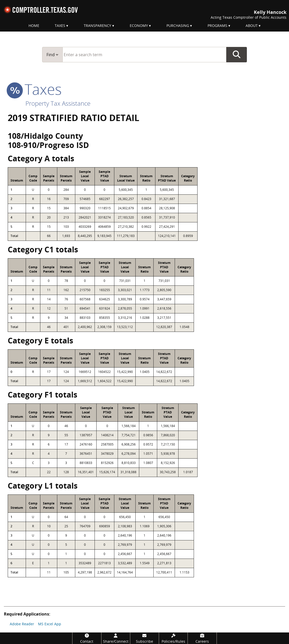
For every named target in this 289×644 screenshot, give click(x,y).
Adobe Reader (22, 624)
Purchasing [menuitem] (178, 26)
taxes (35, 89)
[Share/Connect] (116, 638)
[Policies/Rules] (173, 638)
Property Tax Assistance (58, 103)
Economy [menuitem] (139, 26)
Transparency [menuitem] (97, 26)
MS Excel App (50, 624)
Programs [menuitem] (217, 26)
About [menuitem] (252, 26)
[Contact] (87, 638)
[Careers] (202, 638)
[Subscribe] (144, 638)
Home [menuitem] (34, 26)
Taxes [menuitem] (60, 26)
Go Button (237, 55)
